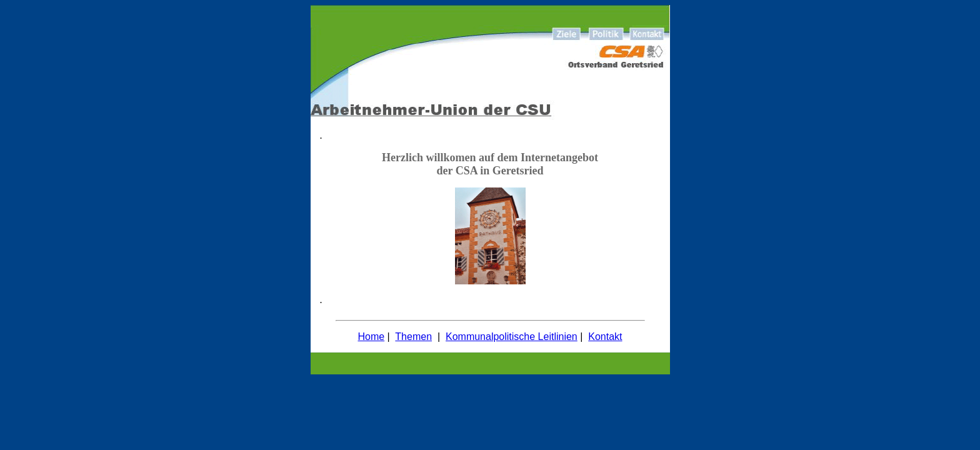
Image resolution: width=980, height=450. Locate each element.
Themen (413, 337)
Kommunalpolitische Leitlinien (512, 337)
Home (371, 337)
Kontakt (605, 337)
